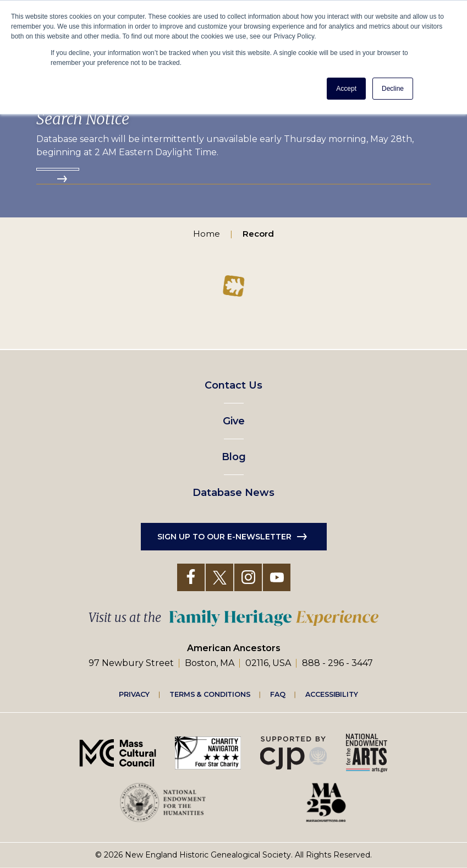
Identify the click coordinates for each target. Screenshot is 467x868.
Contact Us (233, 385)
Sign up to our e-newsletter (224, 537)
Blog (234, 457)
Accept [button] (346, 89)
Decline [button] (393, 89)
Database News (233, 493)
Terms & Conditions (210, 694)
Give (234, 421)
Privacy (134, 694)
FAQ (278, 694)
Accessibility (332, 694)
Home (207, 234)
